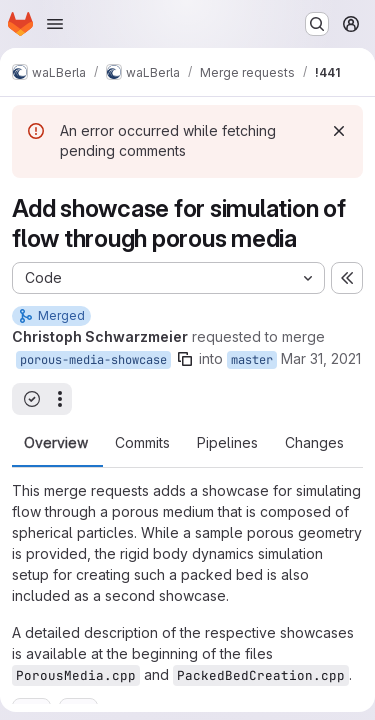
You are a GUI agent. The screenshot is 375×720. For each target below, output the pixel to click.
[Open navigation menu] (55, 24)
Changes (314, 443)
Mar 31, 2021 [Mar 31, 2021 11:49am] (321, 358)
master (252, 360)
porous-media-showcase (93, 360)
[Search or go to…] (317, 24)
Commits (142, 443)
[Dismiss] (339, 131)
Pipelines (227, 443)
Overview (56, 443)
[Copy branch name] (185, 359)
